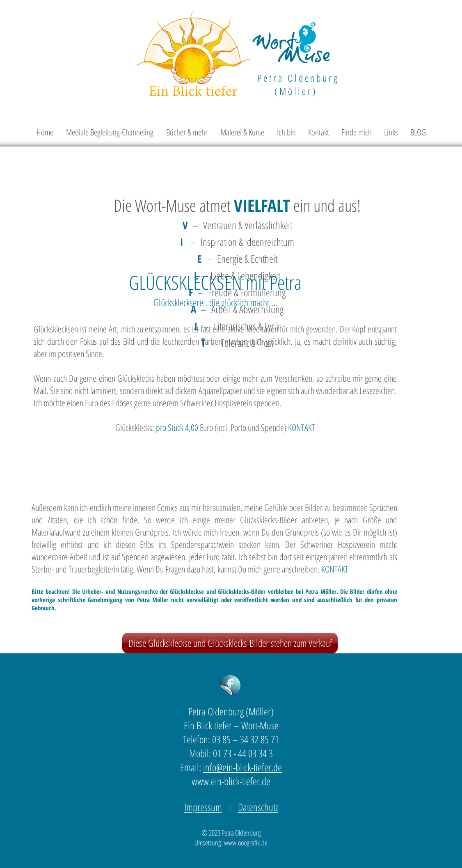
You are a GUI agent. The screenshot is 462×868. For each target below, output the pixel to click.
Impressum (203, 807)
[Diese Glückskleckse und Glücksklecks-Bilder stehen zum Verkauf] (230, 643)
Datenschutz (258, 807)
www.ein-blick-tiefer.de (231, 781)
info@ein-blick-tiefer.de (242, 767)
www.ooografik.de (246, 843)
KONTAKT (302, 427)
